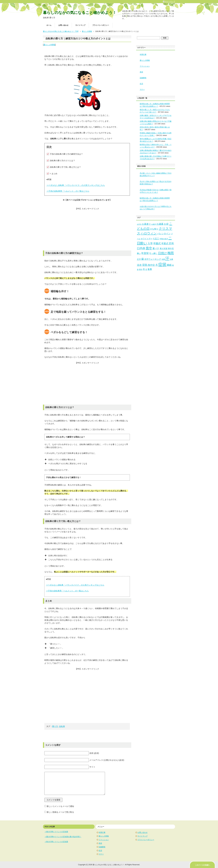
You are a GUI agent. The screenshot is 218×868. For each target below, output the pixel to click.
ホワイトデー (147, 239)
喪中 (149, 248)
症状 (162, 264)
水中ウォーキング (153, 259)
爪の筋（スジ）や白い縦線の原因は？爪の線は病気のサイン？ (156, 174)
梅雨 (171, 253)
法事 (171, 259)
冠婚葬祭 (143, 78)
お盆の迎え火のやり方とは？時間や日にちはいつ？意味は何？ (156, 208)
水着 (163, 259)
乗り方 (55, 726)
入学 (150, 243)
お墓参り (146, 224)
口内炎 (141, 248)
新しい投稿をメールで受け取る (60, 812)
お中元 (139, 224)
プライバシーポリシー (101, 25)
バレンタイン (164, 234)
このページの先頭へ (203, 865)
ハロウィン (149, 233)
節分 (141, 269)
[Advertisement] (87, 230)
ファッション (145, 66)
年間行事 (143, 55)
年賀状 (145, 253)
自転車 (62, 726)
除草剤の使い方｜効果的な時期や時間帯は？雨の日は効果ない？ (155, 199)
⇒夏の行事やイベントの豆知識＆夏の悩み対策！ (63, 837)
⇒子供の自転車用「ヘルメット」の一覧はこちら (68, 191)
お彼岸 (154, 224)
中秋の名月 (164, 239)
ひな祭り (154, 229)
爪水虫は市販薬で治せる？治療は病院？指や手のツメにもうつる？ (156, 191)
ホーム (49, 25)
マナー (142, 89)
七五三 (156, 239)
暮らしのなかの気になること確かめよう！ (80, 13)
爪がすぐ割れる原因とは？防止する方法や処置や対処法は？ (156, 183)
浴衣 (139, 265)
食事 (150, 269)
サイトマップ (80, 25)
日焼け (163, 253)
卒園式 (157, 244)
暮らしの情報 (49, 45)
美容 (141, 72)
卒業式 (165, 244)
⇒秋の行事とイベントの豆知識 (56, 842)
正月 (139, 259)
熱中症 (151, 265)
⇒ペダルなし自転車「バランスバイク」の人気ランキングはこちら (76, 185)
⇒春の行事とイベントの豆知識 (56, 832)
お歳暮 (160, 224)
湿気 (145, 265)
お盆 (166, 224)
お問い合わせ (63, 25)
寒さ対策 (164, 249)
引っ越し (153, 253)
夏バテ (156, 248)
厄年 (171, 243)
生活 (141, 84)
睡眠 (169, 265)
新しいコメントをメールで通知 (60, 806)
